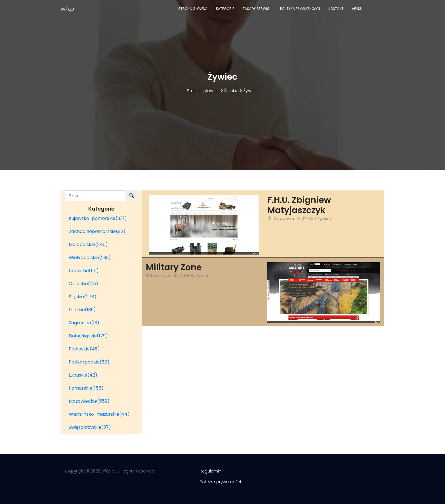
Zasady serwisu (257, 9)
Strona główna (193, 9)
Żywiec (251, 91)
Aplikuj (358, 9)
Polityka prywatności (300, 9)
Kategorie (225, 9)
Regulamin (211, 471)
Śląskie (231, 91)
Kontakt (336, 9)
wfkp (67, 9)
